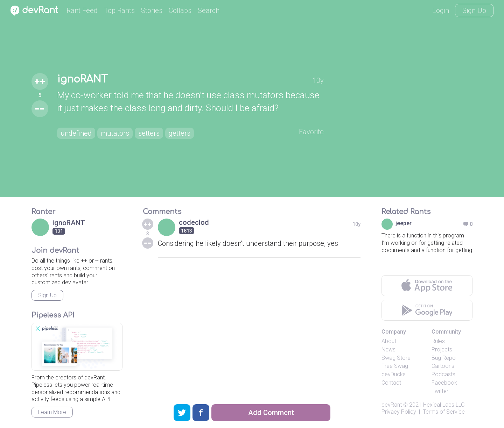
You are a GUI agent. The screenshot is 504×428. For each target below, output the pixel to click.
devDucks (394, 374)
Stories (152, 10)
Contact (391, 383)
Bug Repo (444, 358)
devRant (392, 405)
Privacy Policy (399, 412)
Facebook (444, 383)
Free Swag (395, 366)
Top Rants (119, 10)
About (389, 341)
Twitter (440, 391)
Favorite (311, 132)
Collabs (180, 10)
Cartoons (443, 366)
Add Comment (271, 413)
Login (441, 10)
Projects (442, 349)
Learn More (52, 412)
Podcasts (443, 374)
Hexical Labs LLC (444, 405)
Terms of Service (444, 412)
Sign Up (474, 10)
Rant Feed (82, 10)
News (388, 349)
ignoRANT (82, 79)
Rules (438, 341)
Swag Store (396, 358)
